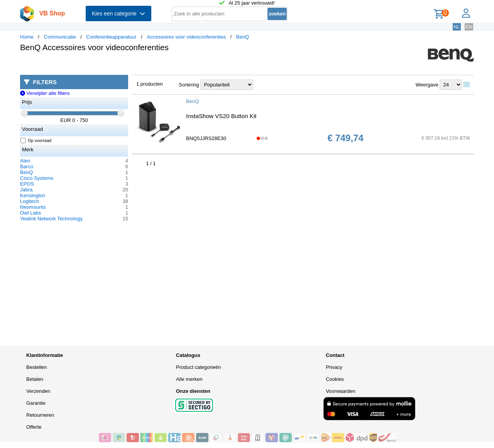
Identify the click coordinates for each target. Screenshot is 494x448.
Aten (25, 161)
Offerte (34, 427)
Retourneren (40, 415)
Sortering (189, 85)
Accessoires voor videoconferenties (186, 37)
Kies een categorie (118, 14)
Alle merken (189, 379)
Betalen (35, 379)
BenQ (243, 37)
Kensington (33, 195)
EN (469, 27)
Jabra (26, 190)
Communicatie (60, 37)
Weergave (427, 85)
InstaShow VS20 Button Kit (221, 116)
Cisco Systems (37, 178)
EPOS (27, 184)
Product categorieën (198, 367)
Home (27, 37)
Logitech (30, 201)
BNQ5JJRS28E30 (206, 138)
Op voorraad (36, 140)
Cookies (335, 379)
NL (457, 27)
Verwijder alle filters (45, 93)
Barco (27, 167)
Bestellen (36, 367)
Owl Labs (30, 213)
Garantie (36, 403)
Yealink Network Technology (51, 219)
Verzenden (38, 391)
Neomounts (33, 207)
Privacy (334, 367)
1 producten (150, 84)
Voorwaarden (341, 391)
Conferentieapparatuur (112, 37)
